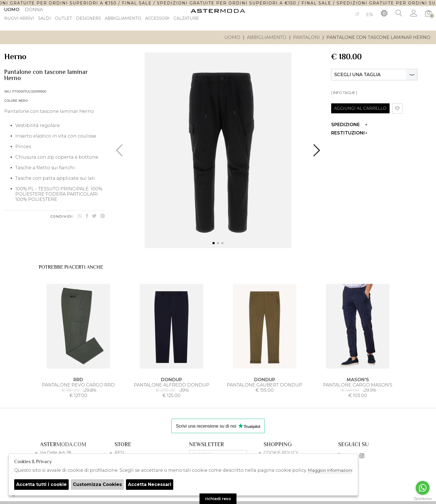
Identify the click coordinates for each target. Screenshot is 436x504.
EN (370, 15)
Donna (34, 10)
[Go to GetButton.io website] (423, 498)
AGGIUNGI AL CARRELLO (360, 108)
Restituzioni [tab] (349, 133)
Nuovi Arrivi (19, 19)
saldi (44, 19)
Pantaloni (306, 37)
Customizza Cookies (97, 484)
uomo (232, 37)
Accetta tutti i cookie (41, 484)
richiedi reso (218, 499)
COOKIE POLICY (281, 453)
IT (357, 15)
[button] (214, 243)
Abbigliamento (123, 19)
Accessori (157, 19)
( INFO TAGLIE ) (344, 93)
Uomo (12, 10)
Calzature (186, 19)
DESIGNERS (88, 19)
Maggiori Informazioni (330, 470)
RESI (119, 453)
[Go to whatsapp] (423, 488)
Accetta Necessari (150, 484)
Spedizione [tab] (349, 125)
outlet (63, 19)
